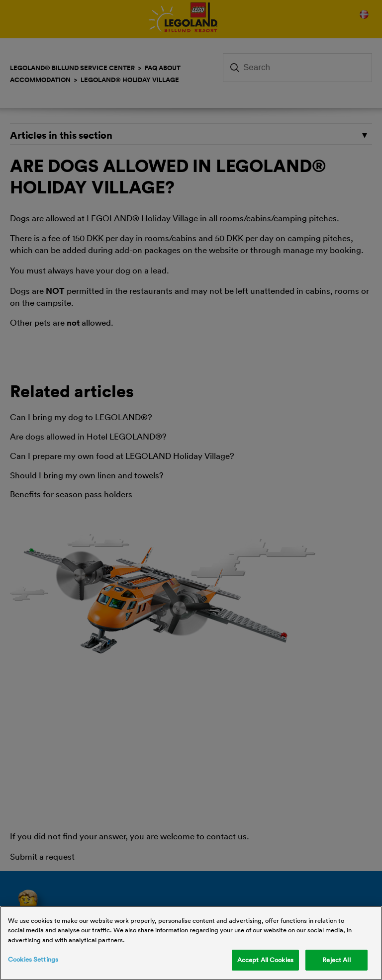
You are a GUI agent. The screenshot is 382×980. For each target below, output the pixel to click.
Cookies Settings (33, 961)
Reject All (336, 962)
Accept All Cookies (265, 962)
